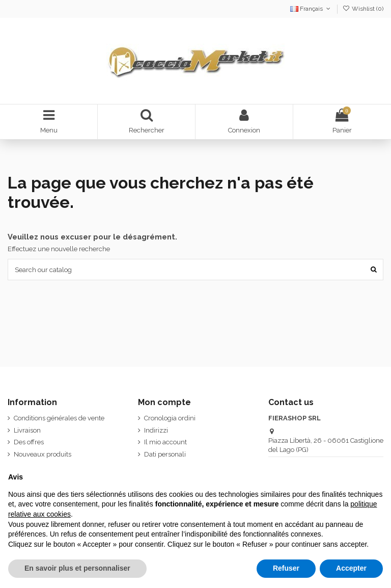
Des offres (29, 442)
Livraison (27, 430)
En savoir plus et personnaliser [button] (77, 568)
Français (311, 9)
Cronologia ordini (170, 418)
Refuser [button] (286, 568)
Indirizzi (156, 430)
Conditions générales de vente (59, 418)
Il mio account (165, 442)
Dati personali (165, 454)
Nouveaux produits (43, 454)
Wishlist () (363, 9)
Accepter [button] (351, 568)
